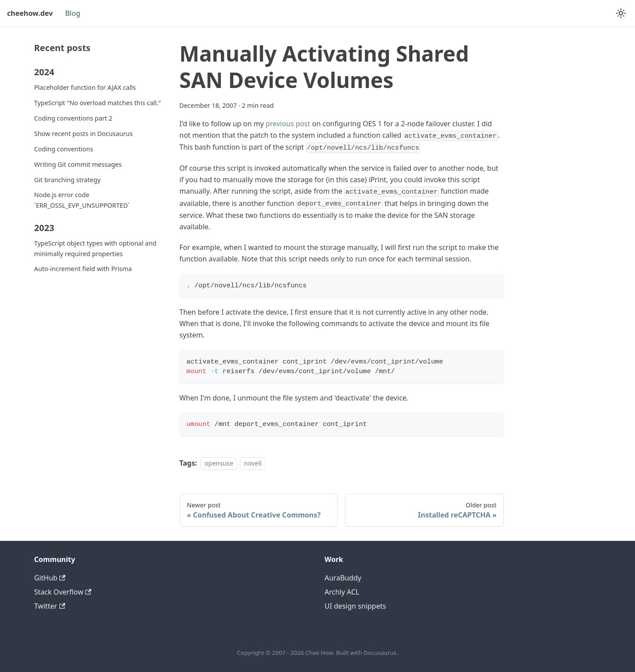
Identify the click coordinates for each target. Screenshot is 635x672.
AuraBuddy (343, 578)
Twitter (50, 606)
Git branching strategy (68, 180)
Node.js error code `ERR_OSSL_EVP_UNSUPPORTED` (82, 200)
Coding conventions (64, 149)
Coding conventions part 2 (73, 118)
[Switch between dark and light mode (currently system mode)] (621, 13)
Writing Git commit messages (78, 164)
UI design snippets (356, 606)
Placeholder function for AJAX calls (85, 87)
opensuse (219, 463)
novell (253, 463)
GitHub (50, 578)
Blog (73, 13)
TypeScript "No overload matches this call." (98, 103)
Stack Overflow (63, 592)
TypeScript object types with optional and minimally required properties (95, 248)
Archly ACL (342, 592)
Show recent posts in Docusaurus (84, 134)
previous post (288, 124)
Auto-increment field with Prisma (83, 269)
